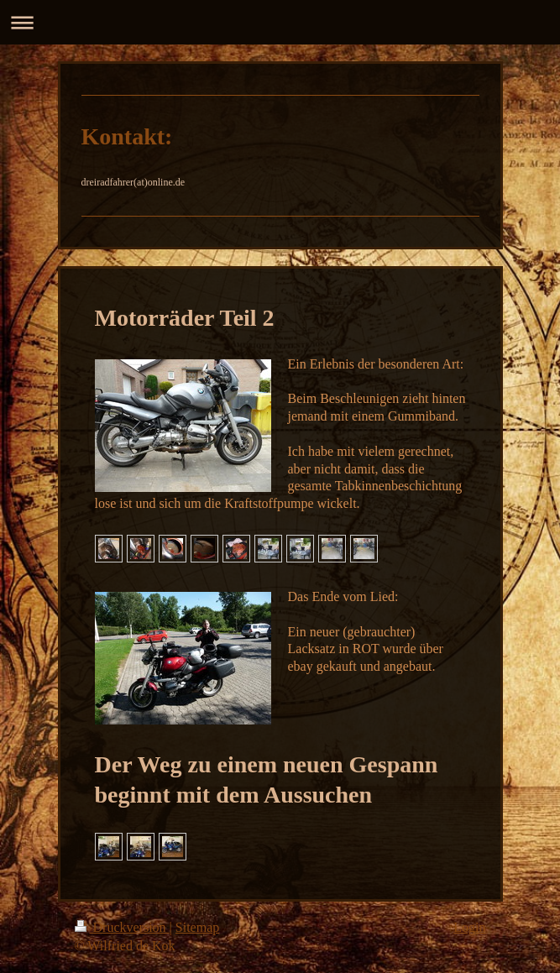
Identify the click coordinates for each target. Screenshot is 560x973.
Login (469, 927)
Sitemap (197, 927)
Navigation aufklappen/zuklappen (280, 22)
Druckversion (122, 927)
